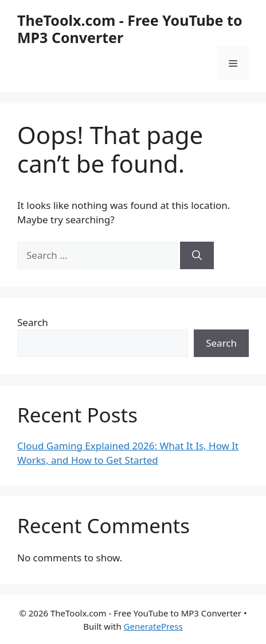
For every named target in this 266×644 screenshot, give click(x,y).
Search (33, 322)
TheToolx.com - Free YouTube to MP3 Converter (130, 29)
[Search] (197, 255)
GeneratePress (153, 626)
